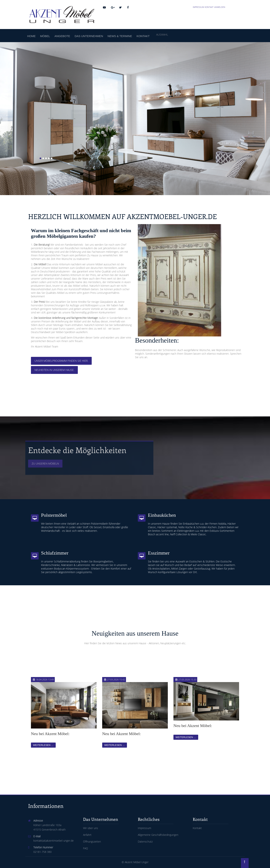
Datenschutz (145, 842)
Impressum (198, 7)
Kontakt (209, 7)
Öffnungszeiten (92, 842)
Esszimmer (159, 553)
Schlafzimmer (55, 553)
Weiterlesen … (43, 745)
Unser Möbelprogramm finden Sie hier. (61, 361)
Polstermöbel (54, 515)
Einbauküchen (162, 515)
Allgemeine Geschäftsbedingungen (158, 835)
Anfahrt (87, 835)
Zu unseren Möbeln (45, 463)
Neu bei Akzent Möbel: (50, 733)
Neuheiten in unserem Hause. (54, 370)
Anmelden (220, 7)
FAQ (85, 848)
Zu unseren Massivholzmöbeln (58, 139)
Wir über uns (91, 828)
